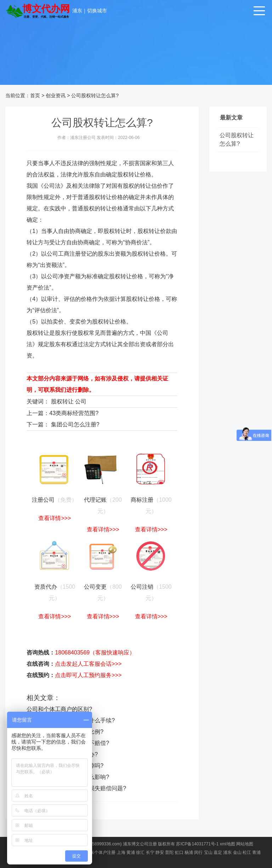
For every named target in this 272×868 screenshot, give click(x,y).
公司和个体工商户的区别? (59, 709)
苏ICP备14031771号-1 (197, 844)
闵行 (198, 852)
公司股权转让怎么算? (95, 95)
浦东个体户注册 (101, 852)
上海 (121, 852)
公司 (81, 401)
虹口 (179, 852)
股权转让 (62, 401)
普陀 (169, 852)
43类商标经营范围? (74, 413)
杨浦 (189, 852)
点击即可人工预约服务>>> (88, 675)
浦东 (77, 11)
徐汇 (140, 852)
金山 (237, 852)
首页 (35, 95)
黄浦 (131, 852)
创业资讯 (56, 95)
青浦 (256, 852)
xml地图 (228, 844)
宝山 (208, 852)
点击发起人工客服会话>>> (88, 664)
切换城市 (97, 11)
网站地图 (245, 844)
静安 (160, 852)
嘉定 (218, 852)
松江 (247, 852)
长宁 (150, 852)
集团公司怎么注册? (75, 424)
